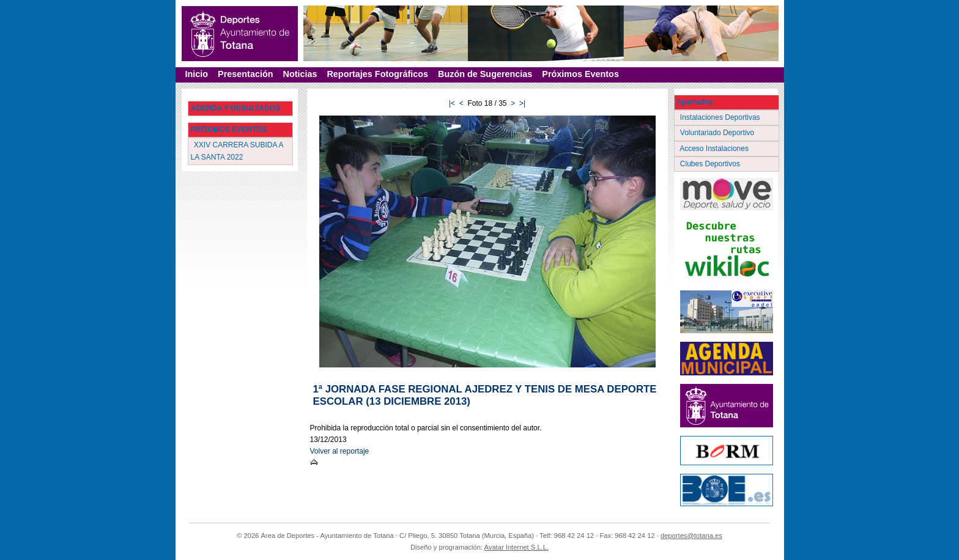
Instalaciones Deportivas (721, 117)
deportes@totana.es (691, 536)
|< (452, 103)
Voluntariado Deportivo (718, 133)
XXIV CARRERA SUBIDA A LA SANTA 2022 (237, 151)
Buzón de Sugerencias (485, 74)
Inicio (197, 74)
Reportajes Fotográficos (377, 74)
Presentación (245, 74)
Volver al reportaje (340, 451)
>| (522, 103)
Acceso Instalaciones (716, 149)
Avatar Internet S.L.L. (517, 547)
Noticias (300, 74)
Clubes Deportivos (711, 164)
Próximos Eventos (580, 74)
